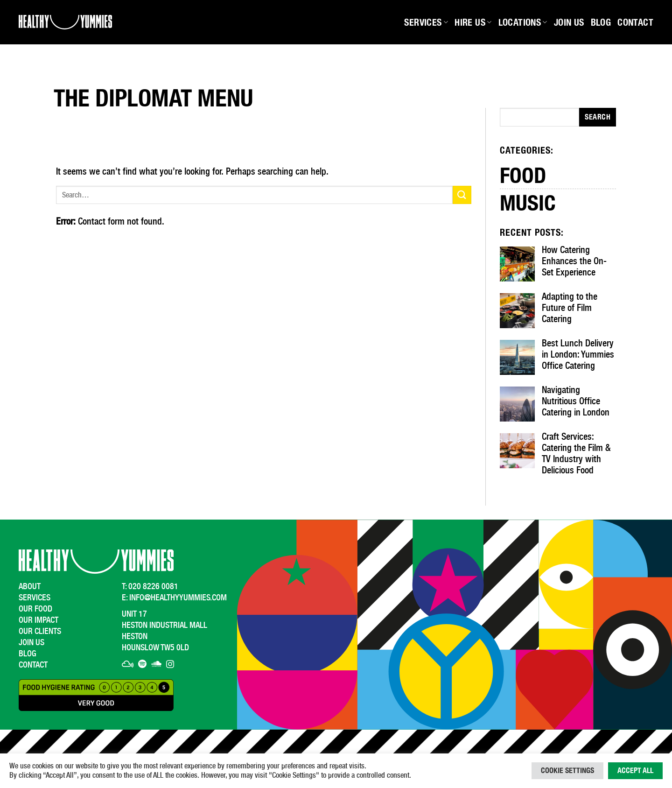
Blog (601, 22)
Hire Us (473, 22)
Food (523, 175)
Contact (635, 22)
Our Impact (38, 620)
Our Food (35, 609)
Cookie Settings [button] (567, 770)
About (30, 586)
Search (598, 117)
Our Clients (40, 631)
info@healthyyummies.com (178, 597)
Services (426, 22)
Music (528, 203)
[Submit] (462, 195)
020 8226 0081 (153, 586)
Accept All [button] (635, 770)
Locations (523, 22)
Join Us (569, 22)
